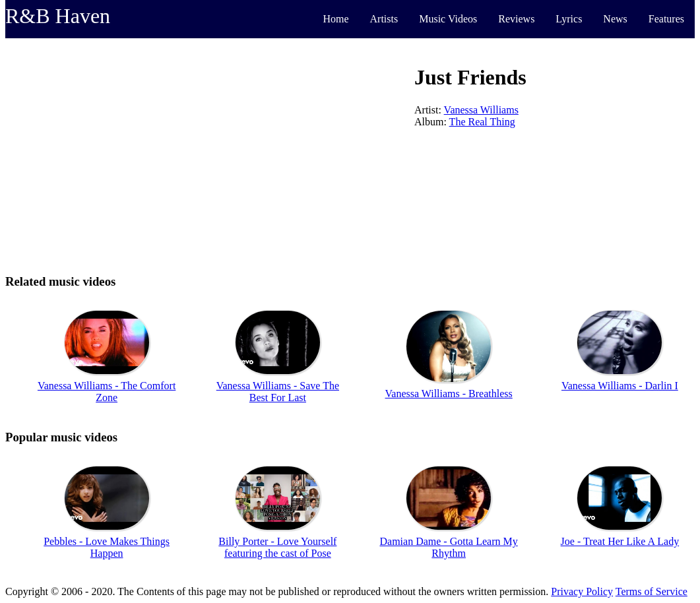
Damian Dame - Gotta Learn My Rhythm (448, 547)
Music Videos (448, 19)
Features (666, 19)
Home (335, 19)
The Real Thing (482, 122)
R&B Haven (58, 16)
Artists (384, 19)
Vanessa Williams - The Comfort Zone (107, 392)
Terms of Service (652, 591)
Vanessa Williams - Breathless (449, 394)
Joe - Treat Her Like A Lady (620, 541)
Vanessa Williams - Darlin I (620, 386)
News (615, 19)
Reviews (516, 19)
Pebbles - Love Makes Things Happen (107, 547)
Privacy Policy (582, 591)
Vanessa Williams (481, 110)
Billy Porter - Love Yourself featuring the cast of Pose (277, 547)
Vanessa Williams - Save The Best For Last (278, 392)
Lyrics (569, 19)
